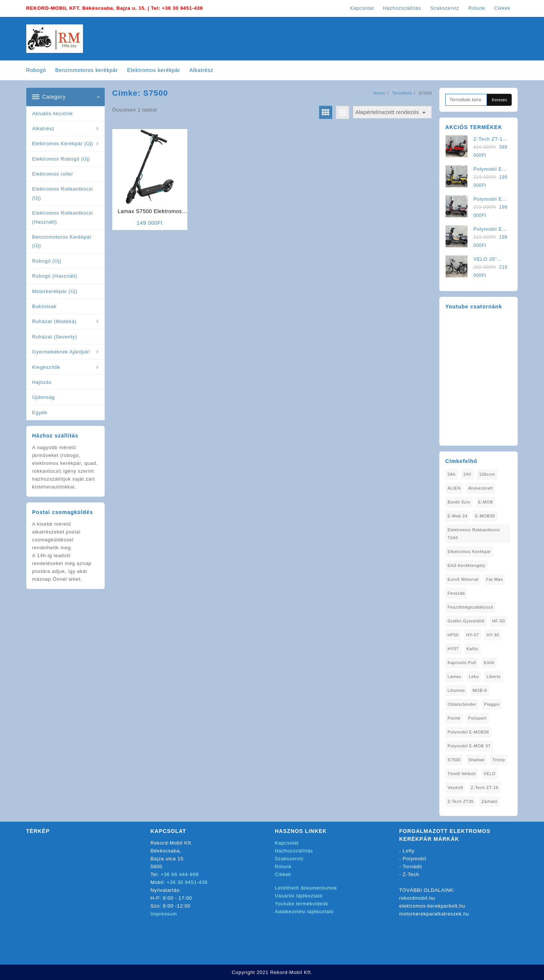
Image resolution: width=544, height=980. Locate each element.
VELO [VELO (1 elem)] (490, 774)
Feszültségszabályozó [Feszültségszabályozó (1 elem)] (470, 607)
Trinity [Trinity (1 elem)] (499, 760)
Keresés (499, 100)
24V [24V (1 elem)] (467, 474)
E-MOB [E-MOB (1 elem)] (486, 502)
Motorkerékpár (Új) (55, 291)
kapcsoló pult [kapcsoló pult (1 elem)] (462, 663)
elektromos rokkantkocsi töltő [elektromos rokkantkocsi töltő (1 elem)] (474, 534)
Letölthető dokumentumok (306, 888)
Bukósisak (45, 306)
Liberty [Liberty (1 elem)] (494, 676)
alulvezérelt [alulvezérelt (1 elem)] (480, 488)
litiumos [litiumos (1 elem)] (456, 690)
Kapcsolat (287, 843)
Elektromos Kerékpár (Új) (63, 144)
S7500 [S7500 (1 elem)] (454, 760)
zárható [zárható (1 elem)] (489, 801)
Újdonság (44, 397)
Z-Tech (411, 874)
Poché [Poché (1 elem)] (454, 718)
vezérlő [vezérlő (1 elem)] (455, 788)
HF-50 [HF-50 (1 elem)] (499, 621)
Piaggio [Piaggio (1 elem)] (492, 704)
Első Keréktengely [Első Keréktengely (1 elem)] (466, 565)
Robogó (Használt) (55, 276)
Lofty (409, 851)
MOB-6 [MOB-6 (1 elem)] (480, 690)
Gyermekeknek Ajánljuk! (61, 352)
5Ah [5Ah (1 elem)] (452, 474)
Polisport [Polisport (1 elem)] (477, 718)
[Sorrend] (392, 112)
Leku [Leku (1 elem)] (474, 676)
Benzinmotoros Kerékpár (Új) (62, 241)
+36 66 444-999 (180, 874)
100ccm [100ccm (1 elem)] (487, 474)
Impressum (164, 914)
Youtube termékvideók (301, 904)
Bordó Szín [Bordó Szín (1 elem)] (459, 502)
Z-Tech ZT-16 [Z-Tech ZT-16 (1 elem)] (485, 788)
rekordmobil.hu (417, 898)
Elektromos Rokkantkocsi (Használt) (63, 217)
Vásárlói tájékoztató (299, 896)
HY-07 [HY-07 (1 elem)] (473, 635)
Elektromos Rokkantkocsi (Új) (63, 193)
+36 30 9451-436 (182, 8)
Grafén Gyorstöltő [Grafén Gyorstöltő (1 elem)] (466, 621)
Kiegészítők (46, 367)
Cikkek (283, 874)
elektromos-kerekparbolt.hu (432, 906)
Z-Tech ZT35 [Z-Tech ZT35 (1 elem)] (461, 801)
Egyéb (40, 413)
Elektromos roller (53, 174)
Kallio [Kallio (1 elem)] (472, 649)
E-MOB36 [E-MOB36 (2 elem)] (485, 516)
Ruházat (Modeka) (54, 321)
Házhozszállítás (294, 851)
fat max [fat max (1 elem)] (495, 579)
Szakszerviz (289, 859)
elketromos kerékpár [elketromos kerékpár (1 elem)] (469, 552)
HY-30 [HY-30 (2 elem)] (493, 635)
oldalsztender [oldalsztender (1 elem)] (462, 704)
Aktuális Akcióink (53, 113)
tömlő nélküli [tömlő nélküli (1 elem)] (462, 774)
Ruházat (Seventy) (55, 337)
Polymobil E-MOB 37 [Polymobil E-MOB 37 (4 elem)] (469, 746)
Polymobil (415, 859)
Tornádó (412, 867)
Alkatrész (44, 129)
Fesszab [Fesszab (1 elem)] (456, 593)
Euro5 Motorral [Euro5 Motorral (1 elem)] (463, 579)
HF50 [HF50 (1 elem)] (453, 635)
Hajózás (42, 382)
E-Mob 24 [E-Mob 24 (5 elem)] (457, 516)
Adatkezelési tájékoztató (304, 912)
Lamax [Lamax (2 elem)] (454, 676)
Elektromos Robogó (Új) (61, 159)
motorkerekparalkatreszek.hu (434, 914)
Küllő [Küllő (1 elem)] (489, 663)
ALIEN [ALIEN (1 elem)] (454, 488)
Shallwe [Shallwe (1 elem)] (477, 760)
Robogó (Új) (47, 261)
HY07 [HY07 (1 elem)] (453, 649)
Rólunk (283, 867)
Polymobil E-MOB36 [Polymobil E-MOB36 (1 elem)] (468, 732)
